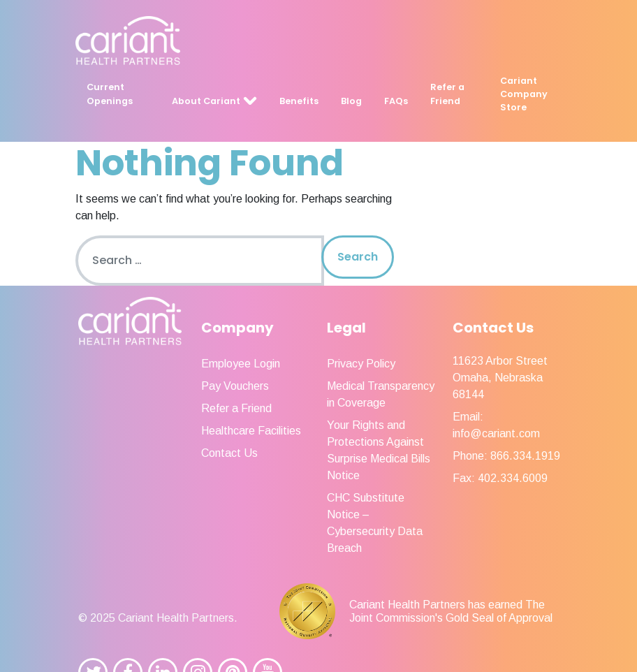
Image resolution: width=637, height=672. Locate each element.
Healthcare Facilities (251, 431)
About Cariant (206, 101)
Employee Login (241, 364)
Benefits (299, 101)
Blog (351, 101)
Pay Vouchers (235, 386)
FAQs (396, 101)
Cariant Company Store (524, 94)
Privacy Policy (361, 364)
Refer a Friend (447, 94)
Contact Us (229, 453)
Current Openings (110, 94)
